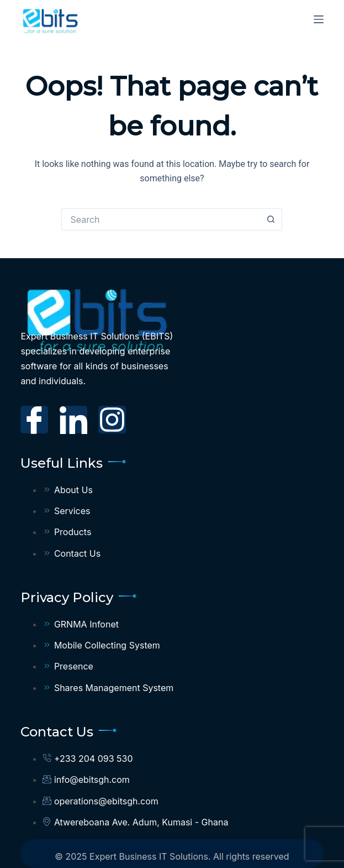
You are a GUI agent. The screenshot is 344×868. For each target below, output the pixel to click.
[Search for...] (161, 219)
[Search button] (271, 219)
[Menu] (319, 19)
